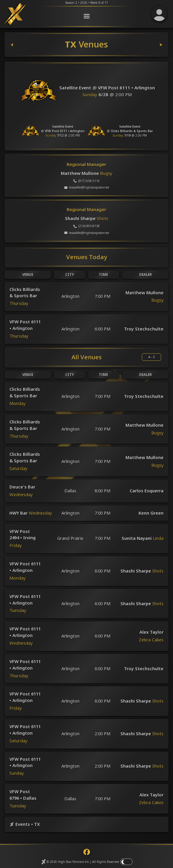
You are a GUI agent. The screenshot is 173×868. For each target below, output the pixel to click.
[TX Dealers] (18, 51)
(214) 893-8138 (86, 233)
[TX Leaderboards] (156, 51)
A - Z (152, 364)
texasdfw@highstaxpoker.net (87, 194)
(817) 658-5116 (86, 187)
